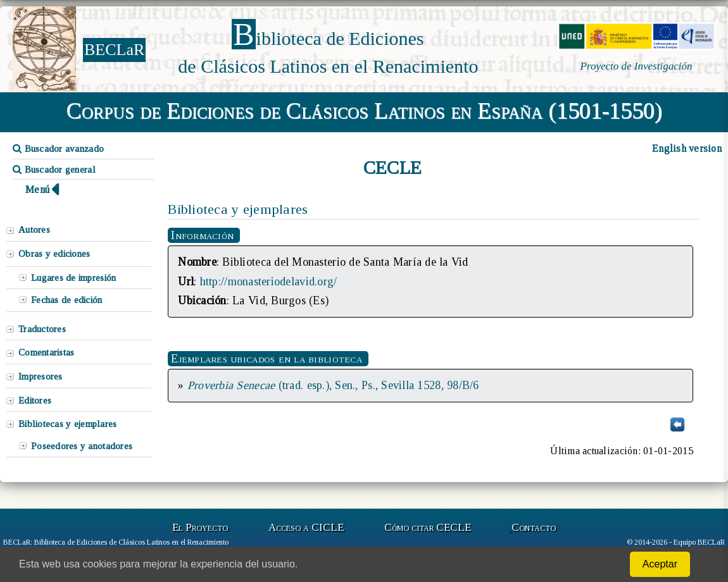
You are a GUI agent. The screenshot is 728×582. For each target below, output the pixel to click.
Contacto (534, 527)
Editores (35, 400)
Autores (34, 230)
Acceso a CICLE (306, 527)
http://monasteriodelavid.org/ (269, 282)
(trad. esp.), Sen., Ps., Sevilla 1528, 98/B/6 (333, 385)
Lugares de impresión (73, 278)
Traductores (42, 329)
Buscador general (54, 170)
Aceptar (660, 564)
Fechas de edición (67, 300)
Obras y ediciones (54, 254)
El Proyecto (200, 527)
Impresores (41, 376)
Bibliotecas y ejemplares (67, 424)
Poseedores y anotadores (82, 446)
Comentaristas (46, 352)
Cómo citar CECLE (428, 527)
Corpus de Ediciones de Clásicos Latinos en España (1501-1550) (364, 111)
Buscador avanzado (58, 149)
